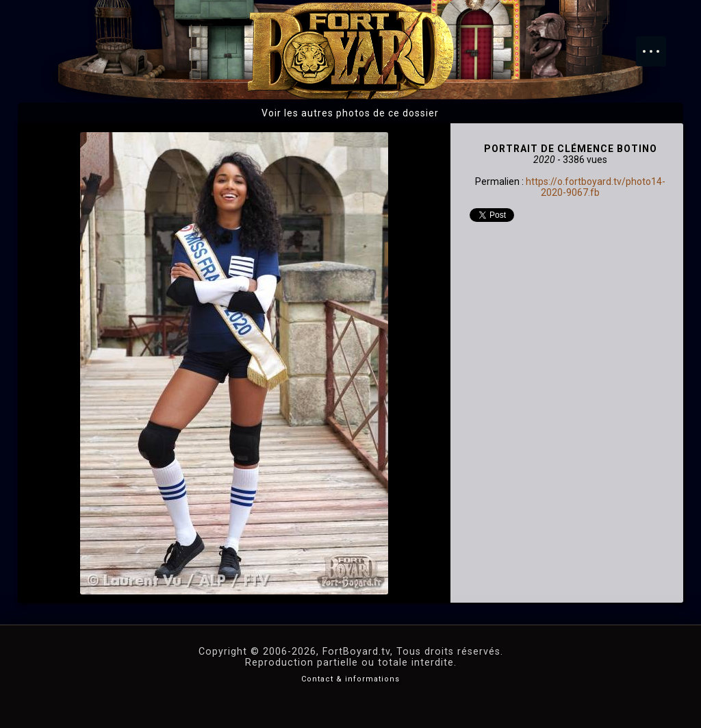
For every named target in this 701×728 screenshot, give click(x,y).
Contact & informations (350, 679)
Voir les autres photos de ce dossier (350, 113)
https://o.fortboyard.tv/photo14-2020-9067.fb (596, 187)
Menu (658, 45)
